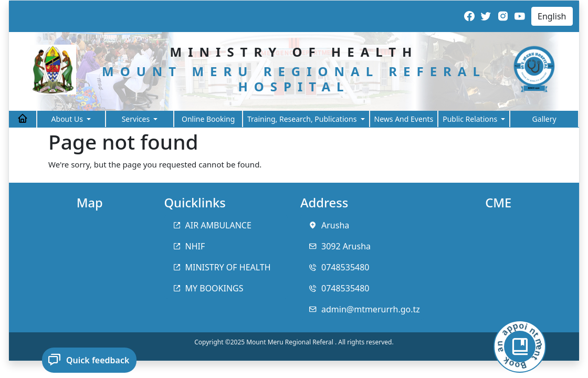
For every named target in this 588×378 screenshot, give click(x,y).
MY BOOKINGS (214, 288)
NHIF (195, 246)
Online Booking (208, 119)
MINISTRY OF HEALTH (228, 267)
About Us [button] (68, 119)
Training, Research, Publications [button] (303, 119)
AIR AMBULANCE (218, 225)
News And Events (404, 119)
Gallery (544, 119)
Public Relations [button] (471, 119)
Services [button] (137, 119)
